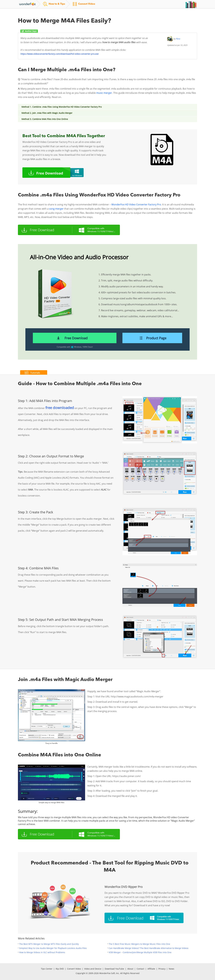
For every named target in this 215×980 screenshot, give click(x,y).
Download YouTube (114, 969)
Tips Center (47, 969)
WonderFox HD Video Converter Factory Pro (136, 205)
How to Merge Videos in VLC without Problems (42, 952)
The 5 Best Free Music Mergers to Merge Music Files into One (139, 944)
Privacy (162, 969)
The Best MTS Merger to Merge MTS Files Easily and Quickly (49, 944)
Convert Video (74, 969)
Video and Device (93, 969)
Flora (178, 39)
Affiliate (151, 969)
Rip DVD (60, 969)
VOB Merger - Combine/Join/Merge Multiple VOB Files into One (140, 952)
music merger (104, 93)
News (171, 969)
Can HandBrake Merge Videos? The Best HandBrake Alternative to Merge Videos (149, 948)
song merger (56, 209)
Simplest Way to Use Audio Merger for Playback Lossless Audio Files (53, 948)
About (130, 969)
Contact (140, 969)
